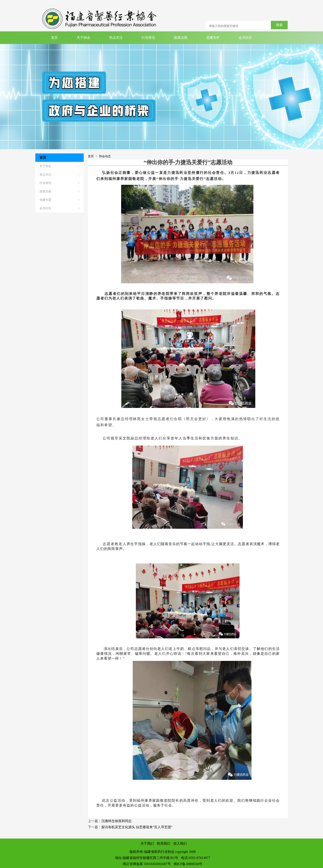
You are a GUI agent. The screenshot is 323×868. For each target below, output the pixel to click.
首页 (54, 38)
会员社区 (245, 38)
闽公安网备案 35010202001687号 (147, 864)
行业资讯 (148, 38)
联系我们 (164, 843)
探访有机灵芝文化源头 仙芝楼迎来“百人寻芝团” (137, 827)
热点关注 (116, 38)
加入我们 (180, 843)
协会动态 (105, 156)
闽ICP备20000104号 (188, 864)
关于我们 (147, 843)
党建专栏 (213, 38)
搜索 (279, 25)
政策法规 (181, 38)
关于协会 (83, 38)
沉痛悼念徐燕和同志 (116, 821)
